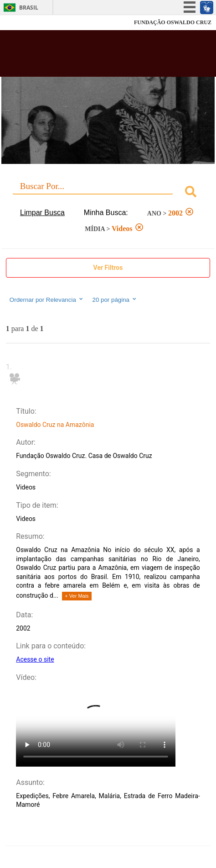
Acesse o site (35, 659)
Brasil (29, 8)
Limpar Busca (42, 213)
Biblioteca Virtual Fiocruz (91, 56)
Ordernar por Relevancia (47, 300)
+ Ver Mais (77, 596)
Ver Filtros (108, 268)
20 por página (115, 300)
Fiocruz (27, 23)
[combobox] (108, 193)
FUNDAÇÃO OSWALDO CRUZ (173, 22)
